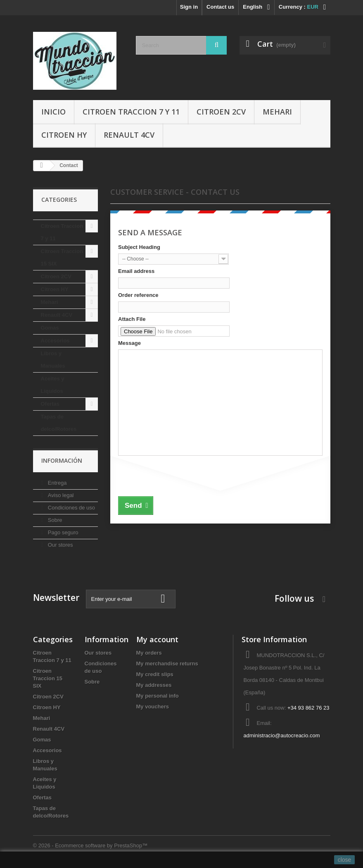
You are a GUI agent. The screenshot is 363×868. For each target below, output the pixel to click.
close (345, 860)
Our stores (59, 545)
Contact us (220, 7)
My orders (149, 653)
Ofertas (50, 404)
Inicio (53, 112)
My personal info (158, 696)
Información (62, 460)
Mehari (277, 112)
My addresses (154, 685)
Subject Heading (139, 247)
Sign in (189, 7)
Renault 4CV (129, 135)
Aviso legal (60, 495)
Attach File (132, 319)
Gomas (50, 328)
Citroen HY (64, 135)
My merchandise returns (167, 664)
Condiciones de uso (71, 508)
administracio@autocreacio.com (281, 735)
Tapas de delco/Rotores (59, 423)
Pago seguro (62, 532)
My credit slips (155, 674)
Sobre (54, 520)
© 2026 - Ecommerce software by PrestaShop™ (90, 845)
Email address (136, 271)
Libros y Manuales (53, 360)
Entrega (56, 483)
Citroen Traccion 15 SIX (62, 257)
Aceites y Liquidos (53, 385)
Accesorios (55, 341)
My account (157, 639)
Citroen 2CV (221, 112)
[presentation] (181, 475)
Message (129, 343)
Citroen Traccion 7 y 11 (131, 112)
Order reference (138, 295)
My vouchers (153, 707)
